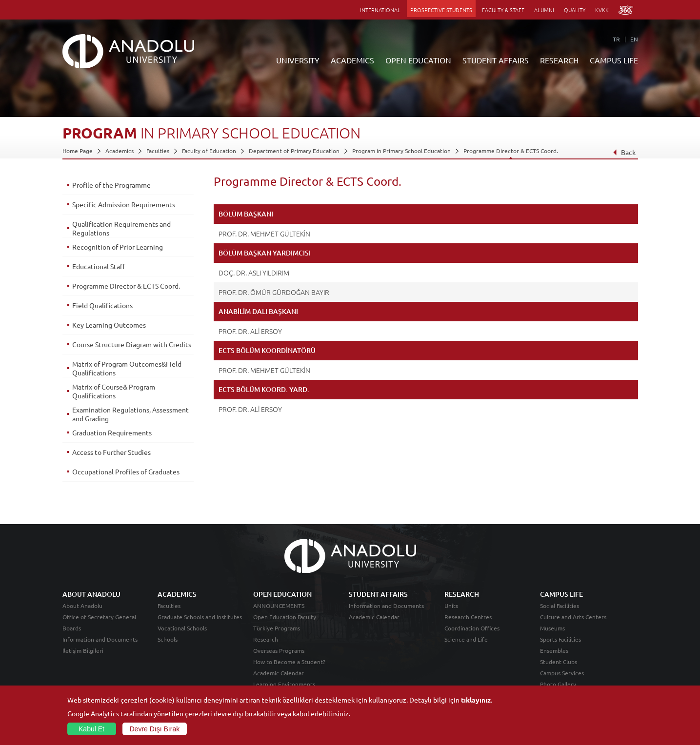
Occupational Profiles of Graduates (126, 471)
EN (634, 39)
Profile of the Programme (111, 185)
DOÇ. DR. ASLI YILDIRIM (254, 273)
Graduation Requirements (112, 432)
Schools (168, 639)
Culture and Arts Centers (573, 617)
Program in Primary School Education (401, 151)
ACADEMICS (352, 60)
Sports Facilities (560, 639)
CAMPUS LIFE (614, 60)
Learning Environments (284, 684)
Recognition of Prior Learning (118, 247)
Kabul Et (91, 729)
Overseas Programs (279, 650)
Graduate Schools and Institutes (200, 617)
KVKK (602, 10)
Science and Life (466, 639)
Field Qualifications (102, 305)
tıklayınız (476, 700)
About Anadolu (82, 606)
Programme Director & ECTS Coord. (511, 151)
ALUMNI (544, 10)
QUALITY (575, 10)
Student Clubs (559, 662)
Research (266, 639)
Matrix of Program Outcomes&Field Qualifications (127, 368)
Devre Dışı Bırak (155, 729)
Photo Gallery (558, 684)
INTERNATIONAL (380, 10)
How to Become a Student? (289, 662)
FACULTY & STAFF (503, 10)
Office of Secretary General (99, 617)
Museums (552, 628)
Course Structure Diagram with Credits (132, 344)
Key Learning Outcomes (109, 325)
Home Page (78, 151)
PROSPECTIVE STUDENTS (441, 10)
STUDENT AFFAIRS (496, 60)
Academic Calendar (279, 673)
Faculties (158, 151)
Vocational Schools (182, 628)
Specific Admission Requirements (124, 204)
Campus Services (562, 673)
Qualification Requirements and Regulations (121, 228)
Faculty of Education (209, 151)
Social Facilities (560, 606)
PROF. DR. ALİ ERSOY (250, 331)
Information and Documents (100, 639)
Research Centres (468, 617)
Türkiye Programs (277, 628)
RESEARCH (559, 60)
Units (451, 606)
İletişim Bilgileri (83, 650)
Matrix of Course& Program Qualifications (114, 391)
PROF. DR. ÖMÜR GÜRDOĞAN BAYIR (274, 292)
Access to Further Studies (111, 452)
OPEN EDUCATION (418, 60)
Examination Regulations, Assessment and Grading (130, 414)
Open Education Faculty (285, 617)
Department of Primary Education (294, 151)
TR (616, 39)
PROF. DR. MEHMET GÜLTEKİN (264, 234)
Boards (72, 628)
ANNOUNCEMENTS (279, 606)
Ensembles (554, 650)
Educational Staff (99, 266)
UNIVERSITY (298, 60)
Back (624, 152)
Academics (120, 151)
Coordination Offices (472, 628)
